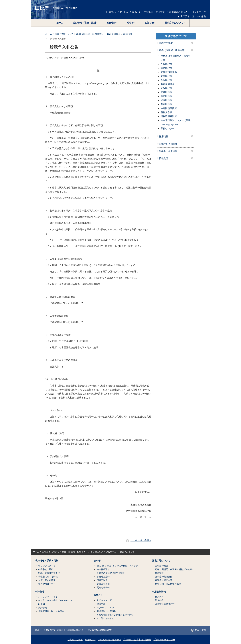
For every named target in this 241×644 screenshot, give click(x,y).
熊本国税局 (166, 104)
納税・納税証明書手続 (49, 573)
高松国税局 (166, 96)
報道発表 (101, 604)
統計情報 (43, 608)
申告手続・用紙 (46, 569)
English (124, 12)
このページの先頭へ (141, 540)
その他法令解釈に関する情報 (111, 573)
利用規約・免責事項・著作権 (137, 640)
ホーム (60, 23)
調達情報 (128, 34)
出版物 (41, 604)
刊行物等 (40, 592)
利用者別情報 (159, 592)
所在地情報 (199, 630)
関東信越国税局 (169, 72)
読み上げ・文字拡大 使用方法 (148, 12)
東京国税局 (166, 76)
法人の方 (159, 600)
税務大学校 (166, 112)
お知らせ (98, 595)
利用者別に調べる (178, 12)
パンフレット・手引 (48, 597)
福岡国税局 (166, 100)
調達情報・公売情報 (106, 611)
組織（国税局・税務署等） (90, 34)
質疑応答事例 (103, 588)
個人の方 (159, 597)
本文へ (112, 12)
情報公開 (164, 158)
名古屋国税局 (114, 34)
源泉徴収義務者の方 (165, 604)
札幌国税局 (166, 64)
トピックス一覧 (104, 600)
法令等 (97, 561)
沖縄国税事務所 (169, 108)
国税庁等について (64, 34)
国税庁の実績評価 (168, 144)
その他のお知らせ (105, 618)
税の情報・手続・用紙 (47, 561)
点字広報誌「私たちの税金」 (52, 611)
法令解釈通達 (103, 569)
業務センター (168, 128)
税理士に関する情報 (48, 577)
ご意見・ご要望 (75, 640)
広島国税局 (166, 92)
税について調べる (47, 566)
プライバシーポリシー (164, 640)
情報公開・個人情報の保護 (168, 584)
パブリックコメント (106, 608)
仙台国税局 (166, 68)
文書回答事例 (103, 584)
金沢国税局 (166, 80)
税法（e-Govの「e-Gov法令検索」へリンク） (119, 566)
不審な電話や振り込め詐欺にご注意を (115, 615)
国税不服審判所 (169, 116)
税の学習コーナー (47, 584)
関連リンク (90, 640)
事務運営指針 (103, 577)
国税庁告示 (102, 580)
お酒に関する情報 (47, 580)
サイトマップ (199, 12)
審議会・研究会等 (168, 151)
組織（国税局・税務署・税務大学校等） (174, 569)
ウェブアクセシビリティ (109, 640)
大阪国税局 (166, 88)
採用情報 (164, 136)
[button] (85, 23)
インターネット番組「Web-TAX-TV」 (56, 600)
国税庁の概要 (166, 43)
